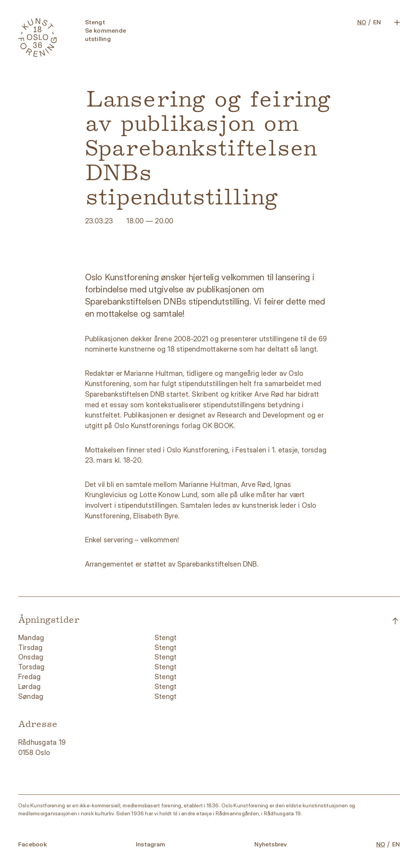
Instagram (151, 844)
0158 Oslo (35, 752)
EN (377, 22)
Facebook (32, 844)
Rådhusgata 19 (43, 742)
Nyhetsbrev (271, 844)
